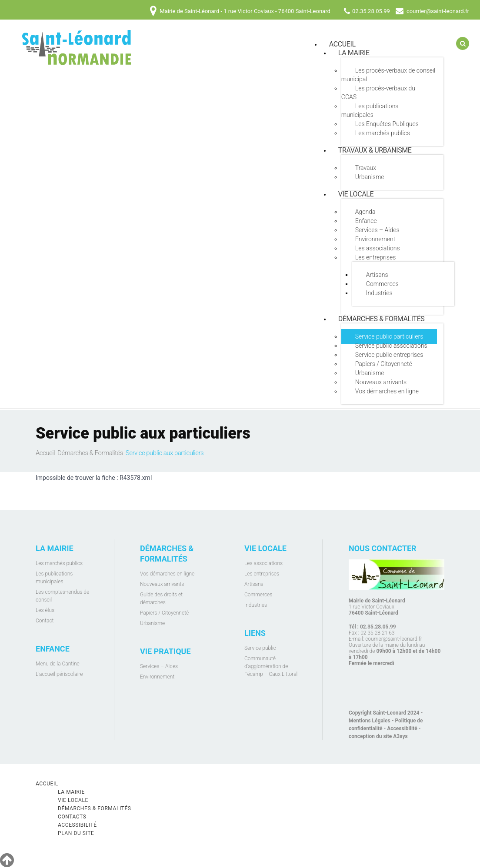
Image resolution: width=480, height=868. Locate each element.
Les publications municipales (370, 110)
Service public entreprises (389, 355)
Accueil (45, 453)
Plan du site (76, 833)
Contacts (72, 817)
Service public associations (391, 346)
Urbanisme (370, 177)
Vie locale (356, 194)
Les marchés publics (383, 133)
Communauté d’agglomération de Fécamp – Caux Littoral (271, 666)
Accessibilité (402, 728)
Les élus (45, 610)
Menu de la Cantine (58, 664)
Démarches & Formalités (382, 319)
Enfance (366, 221)
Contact (45, 621)
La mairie (354, 53)
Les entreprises (375, 257)
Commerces (382, 284)
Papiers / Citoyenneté (384, 364)
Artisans (377, 275)
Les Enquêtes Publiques (387, 124)
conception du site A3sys (378, 736)
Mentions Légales (370, 721)
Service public (260, 648)
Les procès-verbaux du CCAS (378, 93)
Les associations (378, 248)
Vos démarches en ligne (387, 391)
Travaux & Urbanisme (375, 150)
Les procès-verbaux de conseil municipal (388, 75)
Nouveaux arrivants (381, 382)
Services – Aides (377, 230)
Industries (379, 293)
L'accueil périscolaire (59, 674)
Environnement (375, 239)
